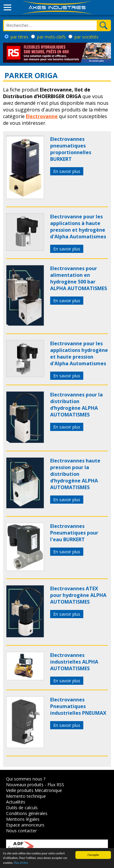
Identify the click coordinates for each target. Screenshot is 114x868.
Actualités (16, 802)
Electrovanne (42, 116)
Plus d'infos (21, 863)
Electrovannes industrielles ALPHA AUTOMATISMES (74, 662)
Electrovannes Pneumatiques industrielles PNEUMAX (78, 706)
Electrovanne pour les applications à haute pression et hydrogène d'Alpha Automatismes (78, 227)
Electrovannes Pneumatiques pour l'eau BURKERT (74, 533)
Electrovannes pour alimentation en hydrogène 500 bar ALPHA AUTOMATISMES (79, 278)
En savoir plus (67, 171)
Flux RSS (56, 785)
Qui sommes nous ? (26, 779)
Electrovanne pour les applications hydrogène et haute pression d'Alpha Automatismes (79, 353)
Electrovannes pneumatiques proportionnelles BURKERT (71, 149)
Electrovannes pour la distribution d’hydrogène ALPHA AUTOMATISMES (76, 405)
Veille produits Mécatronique (34, 790)
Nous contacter (21, 831)
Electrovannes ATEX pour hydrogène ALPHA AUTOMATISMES (78, 595)
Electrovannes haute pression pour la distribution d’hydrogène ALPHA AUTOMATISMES (75, 474)
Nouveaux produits (25, 785)
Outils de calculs (22, 808)
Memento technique (26, 796)
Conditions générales (27, 813)
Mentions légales (23, 819)
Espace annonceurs (25, 825)
